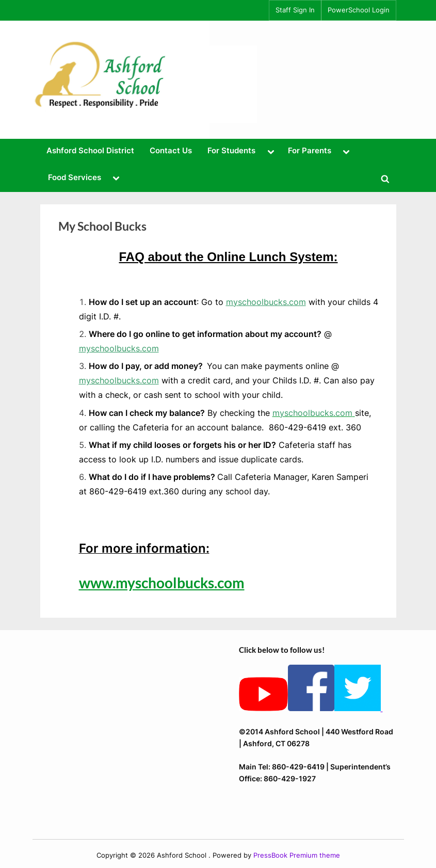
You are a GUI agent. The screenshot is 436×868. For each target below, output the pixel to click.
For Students (231, 150)
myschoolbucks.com (266, 302)
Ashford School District (90, 150)
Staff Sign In (295, 10)
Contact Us (171, 150)
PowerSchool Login (359, 10)
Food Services (75, 177)
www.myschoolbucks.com (162, 583)
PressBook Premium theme (297, 855)
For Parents (310, 150)
